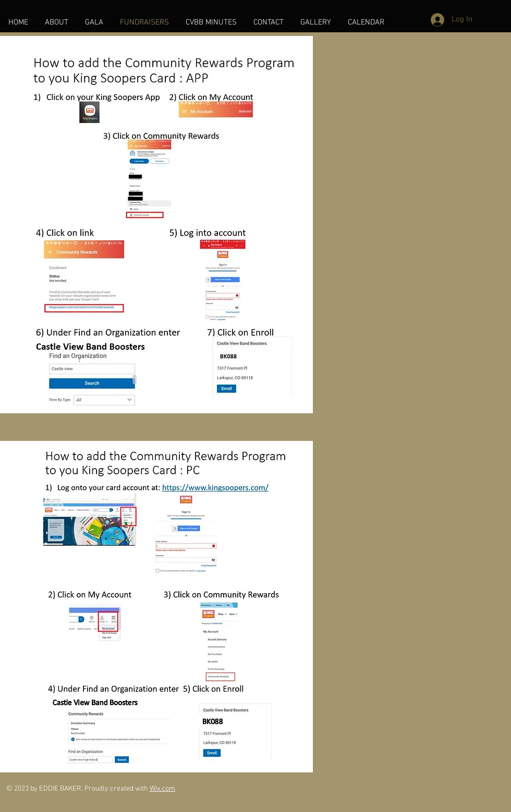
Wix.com (162, 789)
